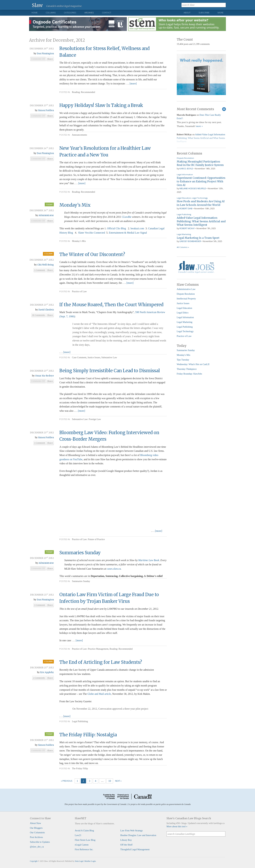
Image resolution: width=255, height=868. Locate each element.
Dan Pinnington (45, 54)
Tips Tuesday (183, 360)
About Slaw (35, 823)
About (187, 13)
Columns (51, 13)
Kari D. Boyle (186, 169)
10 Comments (39, 315)
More (221, 13)
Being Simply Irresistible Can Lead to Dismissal (110, 371)
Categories (70, 13)
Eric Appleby (47, 672)
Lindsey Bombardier (190, 241)
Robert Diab (186, 208)
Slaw (37, 5)
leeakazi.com (137, 228)
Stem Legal (79, 861)
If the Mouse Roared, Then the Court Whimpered (111, 305)
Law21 (78, 835)
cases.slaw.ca (114, 569)
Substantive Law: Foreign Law (86, 419)
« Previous (67, 781)
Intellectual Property (186, 299)
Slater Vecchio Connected (91, 233)
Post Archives (36, 837)
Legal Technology (200, 198)
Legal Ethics (183, 313)
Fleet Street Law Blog (85, 840)
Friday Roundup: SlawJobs (189, 374)
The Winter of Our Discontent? (92, 254)
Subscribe (204, 13)
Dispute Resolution (185, 158)
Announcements (80, 135)
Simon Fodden (46, 110)
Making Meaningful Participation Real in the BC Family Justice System (200, 163)
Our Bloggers (36, 828)
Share (50, 59)
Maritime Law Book (149, 560)
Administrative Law (186, 289)
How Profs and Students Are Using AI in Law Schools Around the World (201, 203)
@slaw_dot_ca (37, 847)
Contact (107, 13)
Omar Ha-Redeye (44, 376)
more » (199, 126)
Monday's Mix (184, 355)
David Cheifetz (46, 310)
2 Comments (39, 678)
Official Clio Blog (116, 228)
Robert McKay (187, 228)
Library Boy (126, 840)
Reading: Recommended (83, 92)
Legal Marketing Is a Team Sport (198, 238)
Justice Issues (94, 357)
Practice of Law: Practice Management (90, 649)
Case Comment (79, 357)
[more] (133, 84)
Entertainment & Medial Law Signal (128, 233)
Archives (89, 13)
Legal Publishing (80, 721)
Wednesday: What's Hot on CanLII (193, 364)
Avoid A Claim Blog (84, 831)
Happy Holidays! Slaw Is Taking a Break (101, 105)
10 (110, 781)
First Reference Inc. (84, 849)
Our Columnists (37, 832)
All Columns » (183, 247)
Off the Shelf (126, 845)
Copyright (34, 861)
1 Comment (40, 270)
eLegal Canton (82, 845)
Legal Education (184, 198)
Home (35, 13)
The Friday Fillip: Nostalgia (88, 735)
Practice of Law (79, 291)
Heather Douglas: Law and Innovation (138, 835)
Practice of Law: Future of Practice (88, 539)
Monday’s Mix (75, 205)
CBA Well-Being (46, 265)
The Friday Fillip (80, 768)
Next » (118, 781)
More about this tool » (177, 826)
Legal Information (185, 174)
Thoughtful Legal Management (135, 849)
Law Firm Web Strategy (132, 831)
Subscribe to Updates (40, 842)
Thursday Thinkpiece (187, 369)
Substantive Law (109, 357)
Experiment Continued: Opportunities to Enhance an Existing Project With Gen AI (201, 181)
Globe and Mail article (99, 694)
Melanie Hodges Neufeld (193, 188)
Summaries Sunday (80, 553)
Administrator (46, 215)
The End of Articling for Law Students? (101, 662)
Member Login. (90, 861)
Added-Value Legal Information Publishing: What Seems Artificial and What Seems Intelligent (201, 221)
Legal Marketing (184, 234)
